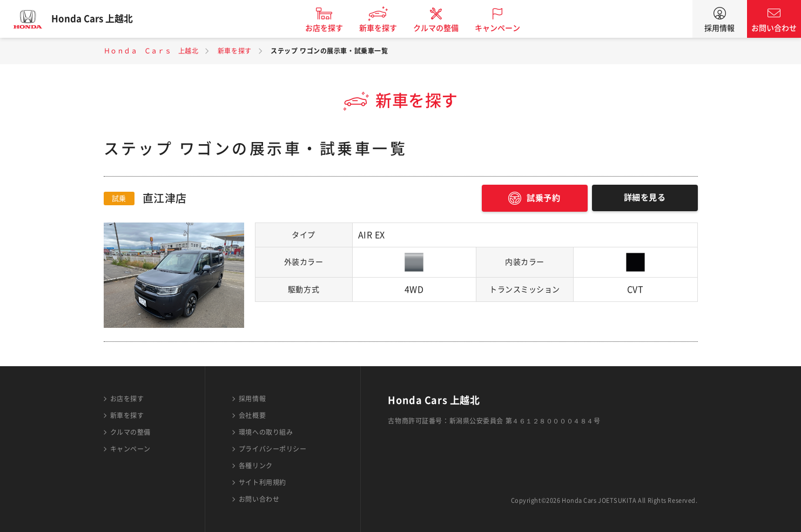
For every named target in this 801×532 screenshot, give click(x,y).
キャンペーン (505, 28)
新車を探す (386, 28)
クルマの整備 (443, 28)
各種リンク (256, 466)
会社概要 (252, 415)
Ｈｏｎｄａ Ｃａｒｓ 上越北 (151, 51)
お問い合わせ (774, 28)
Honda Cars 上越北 (100, 19)
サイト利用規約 (262, 482)
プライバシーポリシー (273, 449)
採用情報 (719, 28)
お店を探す (332, 28)
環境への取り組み (266, 432)
